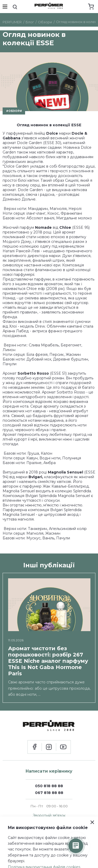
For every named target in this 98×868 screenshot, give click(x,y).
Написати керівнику (49, 771)
